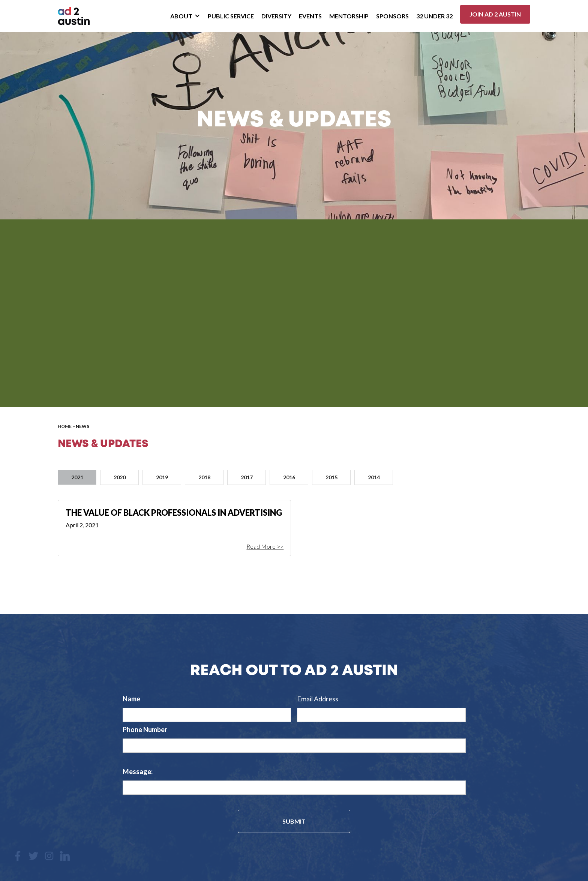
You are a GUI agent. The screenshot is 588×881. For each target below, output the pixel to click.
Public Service (231, 16)
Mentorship (349, 16)
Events (310, 16)
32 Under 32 (434, 16)
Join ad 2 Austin (495, 14)
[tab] (77, 477)
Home (65, 426)
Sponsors (392, 16)
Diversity (276, 16)
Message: (138, 771)
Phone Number (145, 729)
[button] (185, 16)
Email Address (318, 699)
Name (131, 699)
